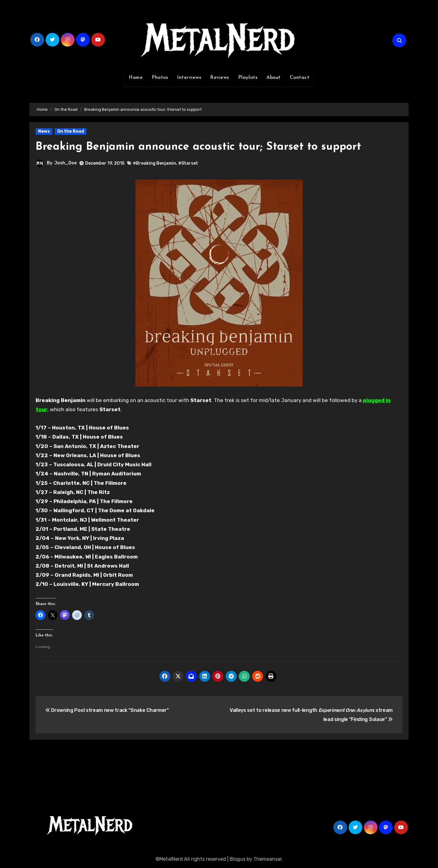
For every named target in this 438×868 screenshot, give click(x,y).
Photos (160, 78)
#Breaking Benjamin (155, 163)
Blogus (238, 859)
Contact (300, 78)
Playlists (248, 78)
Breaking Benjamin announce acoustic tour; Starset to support (207, 147)
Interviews (189, 78)
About (274, 78)
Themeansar (268, 859)
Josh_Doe (66, 163)
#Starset (188, 163)
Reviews (220, 78)
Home (136, 78)
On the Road (71, 131)
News (44, 131)
